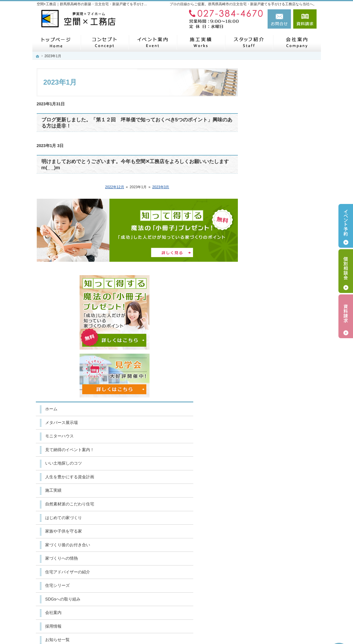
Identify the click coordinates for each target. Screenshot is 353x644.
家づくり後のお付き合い (278, 338)
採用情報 (264, 419)
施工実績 (264, 283)
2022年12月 (115, 187)
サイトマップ (268, 473)
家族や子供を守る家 (274, 324)
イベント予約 (346, 226)
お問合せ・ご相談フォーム (282, 598)
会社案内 (264, 406)
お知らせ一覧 (268, 433)
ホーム (262, 202)
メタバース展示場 (272, 216)
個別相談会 (346, 271)
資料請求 (305, 19)
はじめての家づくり (274, 310)
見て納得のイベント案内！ (280, 243)
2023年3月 (161, 187)
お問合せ (279, 19)
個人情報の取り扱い (274, 460)
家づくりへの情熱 (272, 351)
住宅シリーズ (268, 378)
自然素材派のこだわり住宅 (280, 297)
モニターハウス (270, 229)
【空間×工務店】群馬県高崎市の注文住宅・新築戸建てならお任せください (226, 626)
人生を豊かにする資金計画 (280, 270)
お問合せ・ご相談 (272, 446)
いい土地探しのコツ (274, 256)
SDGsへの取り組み (274, 392)
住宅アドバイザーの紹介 (278, 365)
